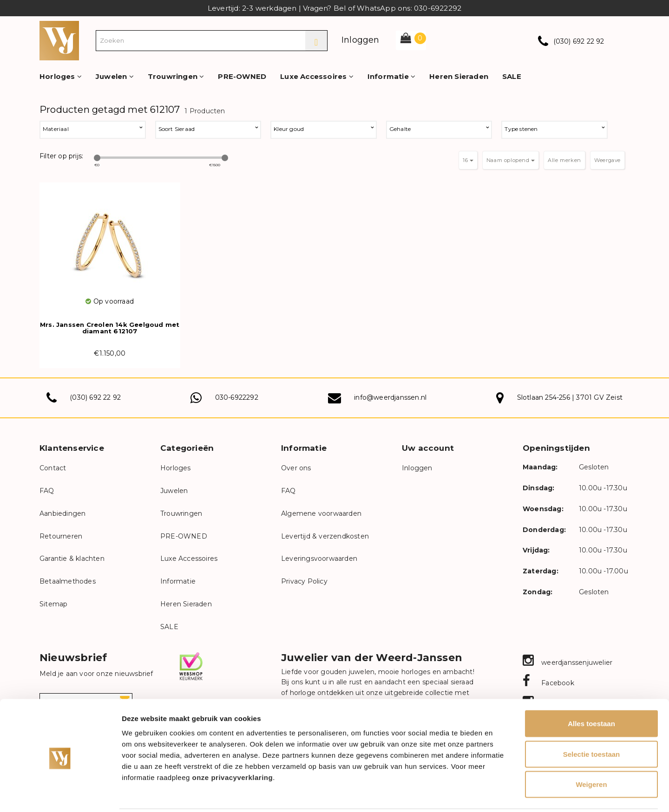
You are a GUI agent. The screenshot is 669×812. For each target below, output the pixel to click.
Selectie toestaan (592, 721)
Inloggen (361, 40)
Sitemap (53, 604)
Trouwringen (176, 76)
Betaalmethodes (68, 581)
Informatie (391, 76)
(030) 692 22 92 (579, 41)
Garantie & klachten (72, 559)
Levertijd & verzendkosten (325, 536)
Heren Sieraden (459, 76)
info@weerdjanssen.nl (390, 397)
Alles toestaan (591, 690)
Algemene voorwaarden (321, 513)
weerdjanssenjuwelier (567, 663)
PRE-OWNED (242, 76)
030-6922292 (237, 397)
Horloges (61, 76)
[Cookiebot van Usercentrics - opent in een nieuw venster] (60, 794)
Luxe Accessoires (317, 76)
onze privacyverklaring (233, 744)
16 (468, 160)
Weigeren (591, 751)
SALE (512, 76)
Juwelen (115, 76)
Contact (53, 468)
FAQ (47, 491)
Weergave (607, 160)
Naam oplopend (511, 160)
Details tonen (502, 794)
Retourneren (61, 536)
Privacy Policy (304, 581)
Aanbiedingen (62, 513)
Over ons (296, 468)
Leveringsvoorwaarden (319, 559)
